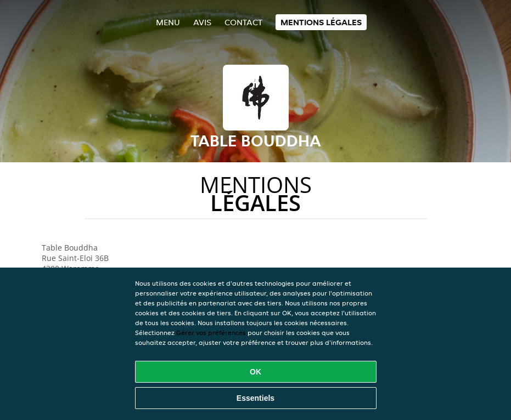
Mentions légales (321, 22)
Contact (243, 22)
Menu (168, 22)
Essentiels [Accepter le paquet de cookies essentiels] (255, 398)
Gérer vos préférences (211, 333)
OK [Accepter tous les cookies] (255, 372)
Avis (202, 22)
